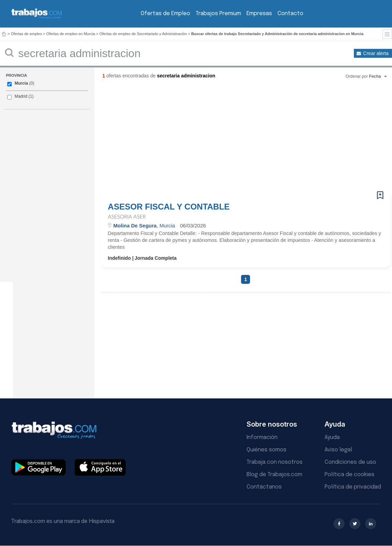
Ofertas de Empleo (165, 14)
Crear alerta (376, 53)
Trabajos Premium (218, 14)
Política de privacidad (353, 487)
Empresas (259, 14)
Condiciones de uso (350, 462)
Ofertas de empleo (27, 34)
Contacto (290, 14)
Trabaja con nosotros (275, 462)
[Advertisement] (185, 138)
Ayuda (332, 437)
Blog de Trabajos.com (274, 475)
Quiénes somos (266, 450)
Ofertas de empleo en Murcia (71, 34)
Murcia (21, 83)
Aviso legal (338, 450)
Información (262, 437)
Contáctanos (264, 487)
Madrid (21, 96)
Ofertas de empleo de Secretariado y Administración (143, 34)
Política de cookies (350, 475)
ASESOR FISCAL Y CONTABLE (169, 207)
